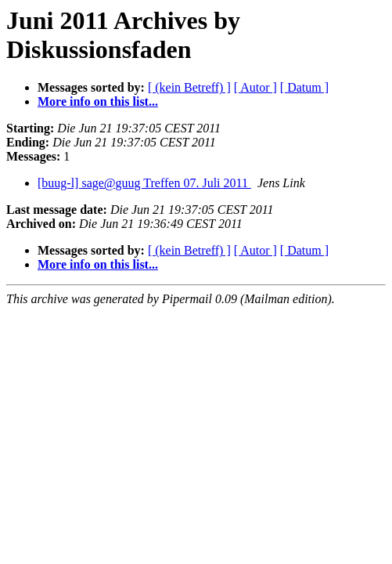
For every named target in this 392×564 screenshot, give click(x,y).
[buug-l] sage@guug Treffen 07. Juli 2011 (144, 183)
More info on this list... (98, 101)
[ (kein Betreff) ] (189, 87)
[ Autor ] (255, 87)
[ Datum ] (304, 87)
